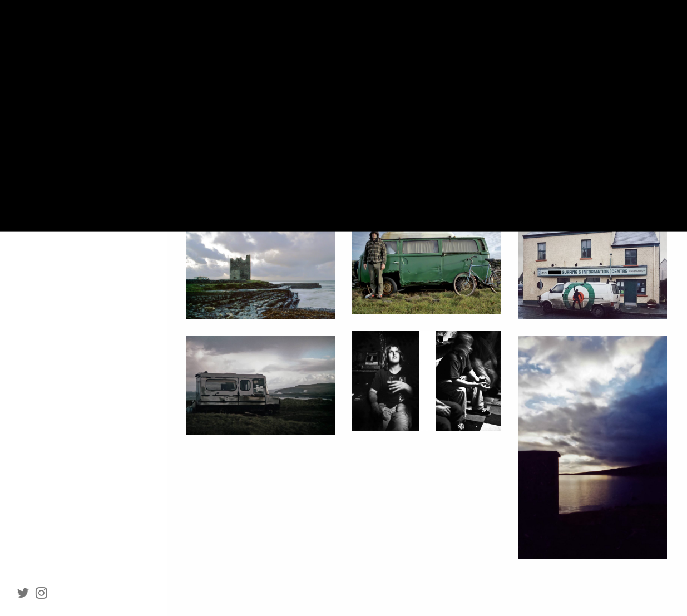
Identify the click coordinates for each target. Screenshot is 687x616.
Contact (54, 204)
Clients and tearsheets (81, 180)
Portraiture (49, 82)
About (50, 155)
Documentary (53, 107)
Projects (44, 131)
